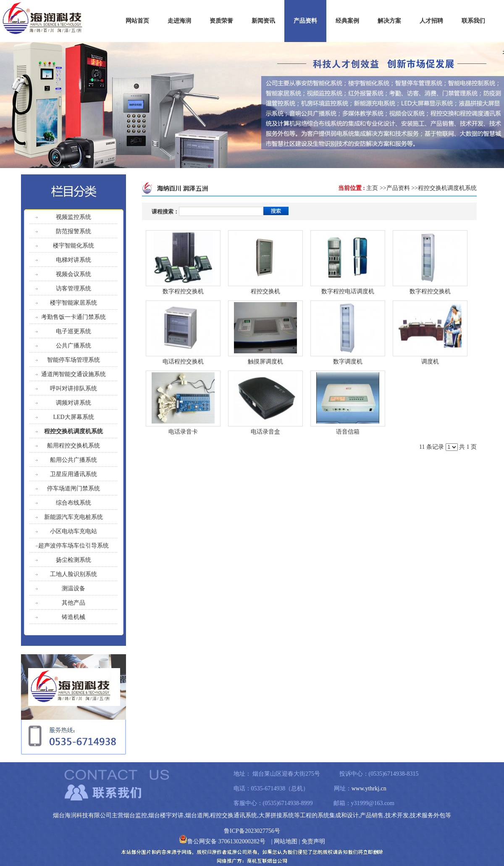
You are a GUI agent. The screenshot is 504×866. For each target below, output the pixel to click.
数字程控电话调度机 (348, 291)
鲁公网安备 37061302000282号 (222, 841)
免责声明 (313, 841)
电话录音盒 (265, 432)
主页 (372, 188)
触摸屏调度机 (265, 362)
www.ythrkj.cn (369, 788)
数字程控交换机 (183, 291)
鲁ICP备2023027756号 (252, 831)
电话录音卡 (183, 432)
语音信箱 (348, 432)
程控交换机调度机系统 (447, 188)
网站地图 (286, 841)
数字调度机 (348, 362)
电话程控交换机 (183, 362)
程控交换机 (265, 291)
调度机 (430, 362)
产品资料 (398, 188)
